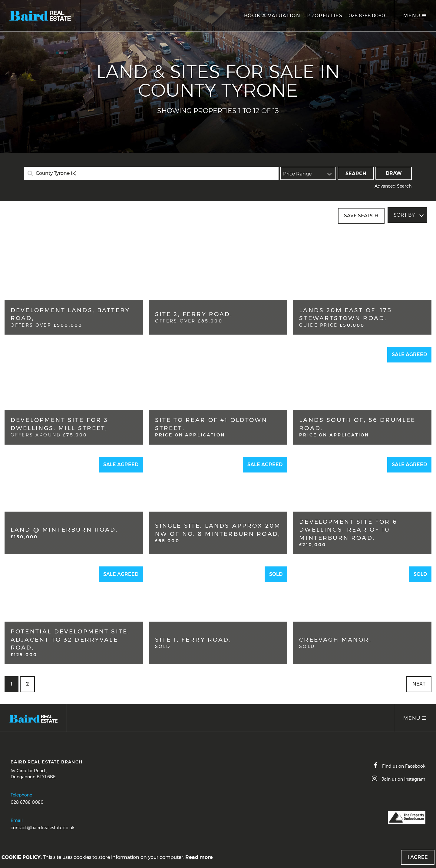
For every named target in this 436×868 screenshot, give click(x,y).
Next (419, 684)
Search (356, 174)
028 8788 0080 (367, 16)
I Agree (418, 857)
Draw (394, 173)
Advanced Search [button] (393, 186)
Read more (199, 857)
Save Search (361, 215)
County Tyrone (56, 173)
